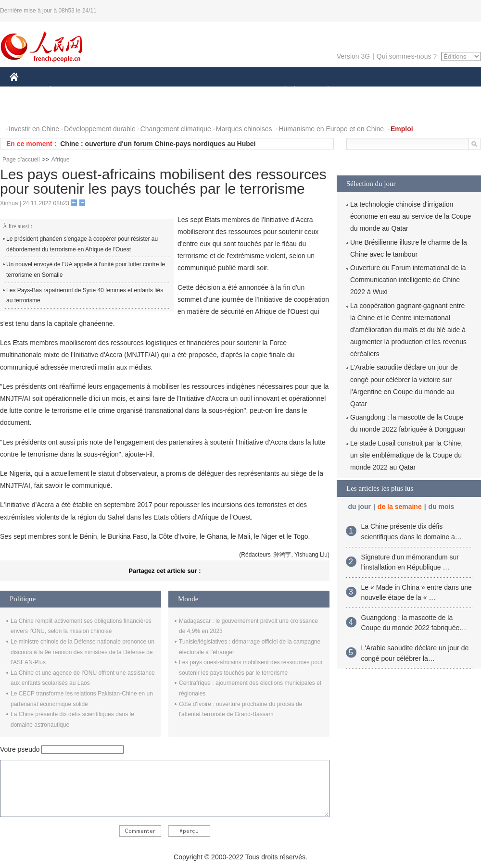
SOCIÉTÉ (280, 91)
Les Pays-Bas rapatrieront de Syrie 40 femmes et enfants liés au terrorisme (85, 296)
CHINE (26, 91)
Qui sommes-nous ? (407, 56)
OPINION (448, 91)
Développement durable (100, 129)
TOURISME (403, 91)
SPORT (361, 91)
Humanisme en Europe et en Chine (331, 129)
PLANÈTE (323, 91)
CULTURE (238, 91)
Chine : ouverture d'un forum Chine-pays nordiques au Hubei (158, 144)
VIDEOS (68, 110)
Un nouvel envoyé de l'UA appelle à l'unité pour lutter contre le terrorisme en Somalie (86, 270)
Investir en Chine (34, 129)
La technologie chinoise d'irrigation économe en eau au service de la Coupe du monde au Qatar (411, 216)
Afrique (61, 160)
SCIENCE (195, 91)
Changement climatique (176, 129)
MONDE (112, 91)
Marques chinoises (244, 129)
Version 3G (353, 56)
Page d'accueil (21, 160)
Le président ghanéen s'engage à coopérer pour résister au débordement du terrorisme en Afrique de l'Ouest (82, 244)
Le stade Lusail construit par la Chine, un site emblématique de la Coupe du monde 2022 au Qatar (406, 455)
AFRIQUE (152, 91)
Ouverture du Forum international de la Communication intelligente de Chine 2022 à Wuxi (408, 280)
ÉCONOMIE (68, 91)
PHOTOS (29, 110)
